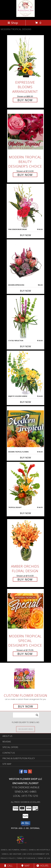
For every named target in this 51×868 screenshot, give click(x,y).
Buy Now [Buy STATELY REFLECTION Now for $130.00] (25, 346)
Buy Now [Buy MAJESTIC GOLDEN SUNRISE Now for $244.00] (25, 402)
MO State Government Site (36, 854)
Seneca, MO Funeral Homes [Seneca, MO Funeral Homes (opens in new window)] (14, 850)
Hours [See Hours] (42, 866)
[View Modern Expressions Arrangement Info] (25, 262)
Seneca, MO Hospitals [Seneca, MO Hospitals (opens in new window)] (40, 850)
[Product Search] (26, 715)
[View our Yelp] (30, 773)
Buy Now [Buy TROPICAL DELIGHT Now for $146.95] (25, 513)
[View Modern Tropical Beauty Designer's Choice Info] (25, 132)
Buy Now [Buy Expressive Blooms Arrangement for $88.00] (25, 100)
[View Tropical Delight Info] (25, 484)
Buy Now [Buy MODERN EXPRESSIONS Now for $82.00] (25, 291)
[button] (26, 824)
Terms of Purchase (26, 858)
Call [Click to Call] (9, 866)
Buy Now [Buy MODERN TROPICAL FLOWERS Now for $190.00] (25, 458)
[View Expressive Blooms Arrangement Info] (25, 57)
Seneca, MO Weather (11, 854)
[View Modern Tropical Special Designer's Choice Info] (25, 611)
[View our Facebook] (21, 773)
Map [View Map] (25, 866)
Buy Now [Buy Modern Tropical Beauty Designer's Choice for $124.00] (25, 175)
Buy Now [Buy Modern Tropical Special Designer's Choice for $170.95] (25, 654)
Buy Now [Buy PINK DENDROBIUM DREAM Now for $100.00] (25, 235)
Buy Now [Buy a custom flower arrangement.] (26, 706)
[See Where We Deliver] (25, 729)
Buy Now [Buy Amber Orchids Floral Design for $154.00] (25, 579)
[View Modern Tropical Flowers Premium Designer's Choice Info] (25, 429)
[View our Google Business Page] (25, 773)
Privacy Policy (8, 858)
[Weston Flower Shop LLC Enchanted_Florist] (25, 16)
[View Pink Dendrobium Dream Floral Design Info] (25, 206)
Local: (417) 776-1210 (25, 796)
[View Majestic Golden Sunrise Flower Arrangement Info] (25, 373)
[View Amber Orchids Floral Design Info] (25, 541)
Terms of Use (44, 858)
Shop (13, 23)
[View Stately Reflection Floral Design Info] (25, 317)
